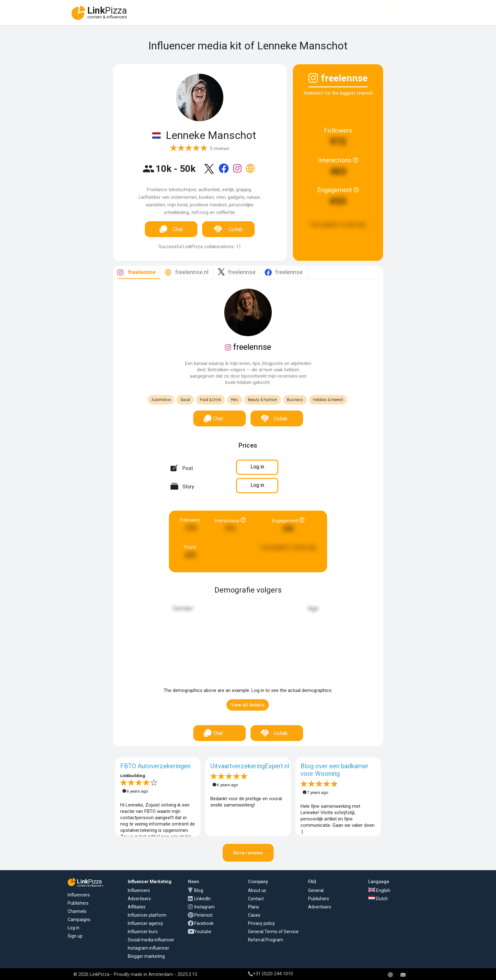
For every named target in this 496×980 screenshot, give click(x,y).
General (316, 890)
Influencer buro (143, 932)
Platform (273, 13)
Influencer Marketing (150, 882)
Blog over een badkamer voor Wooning (335, 770)
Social (185, 400)
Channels (77, 911)
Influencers (205, 13)
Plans (254, 907)
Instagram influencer (149, 948)
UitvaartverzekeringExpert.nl (250, 766)
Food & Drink (211, 400)
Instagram (205, 907)
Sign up (75, 936)
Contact (256, 899)
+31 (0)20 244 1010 (270, 974)
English (379, 890)
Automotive (161, 400)
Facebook (204, 923)
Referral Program (266, 940)
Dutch (378, 899)
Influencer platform (147, 915)
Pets (235, 400)
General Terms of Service (273, 932)
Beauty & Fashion (263, 400)
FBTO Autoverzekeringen (155, 766)
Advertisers (167, 13)
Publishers (78, 903)
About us (257, 890)
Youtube (203, 932)
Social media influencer (151, 940)
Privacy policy (261, 923)
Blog (199, 890)
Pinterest (203, 915)
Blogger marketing (146, 956)
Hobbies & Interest (328, 400)
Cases (254, 915)
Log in (74, 928)
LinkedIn (202, 899)
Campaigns (79, 920)
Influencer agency (146, 923)
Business (295, 400)
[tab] (136, 272)
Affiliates (240, 13)
